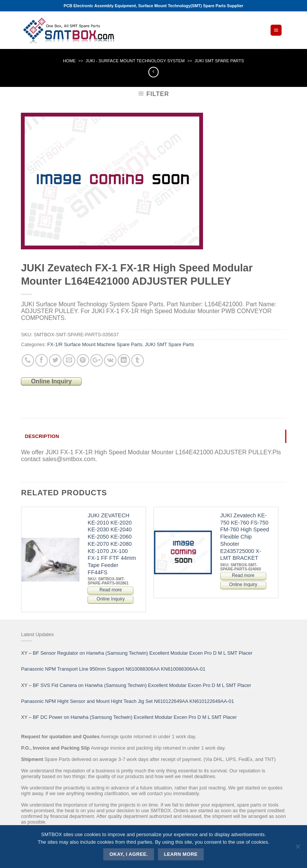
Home (69, 61)
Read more (111, 590)
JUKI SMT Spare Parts (219, 61)
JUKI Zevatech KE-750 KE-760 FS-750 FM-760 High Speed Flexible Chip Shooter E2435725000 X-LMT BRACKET (245, 537)
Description (42, 436)
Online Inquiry (52, 381)
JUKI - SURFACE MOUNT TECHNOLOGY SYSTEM (135, 61)
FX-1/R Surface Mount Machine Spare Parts (94, 344)
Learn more (181, 854)
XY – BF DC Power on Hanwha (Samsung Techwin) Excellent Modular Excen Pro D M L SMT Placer (129, 717)
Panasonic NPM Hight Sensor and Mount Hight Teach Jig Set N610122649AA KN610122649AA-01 (127, 701)
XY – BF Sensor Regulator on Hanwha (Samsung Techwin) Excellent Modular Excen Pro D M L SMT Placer (137, 653)
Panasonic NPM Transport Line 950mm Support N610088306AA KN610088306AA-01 (113, 669)
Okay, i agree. (129, 854)
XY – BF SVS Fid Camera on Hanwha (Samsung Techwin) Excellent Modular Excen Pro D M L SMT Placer (136, 685)
